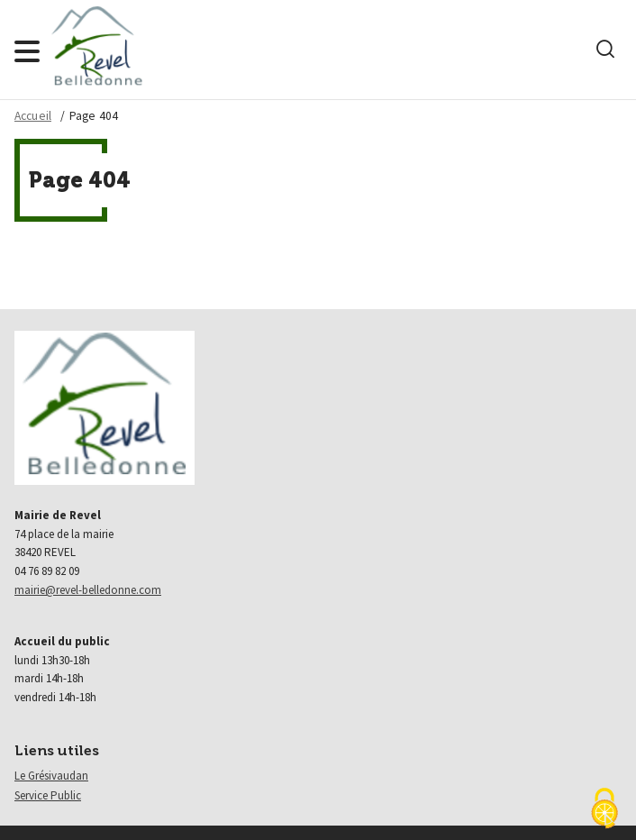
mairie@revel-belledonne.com (88, 590)
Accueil (33, 116)
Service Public (48, 795)
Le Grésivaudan (51, 776)
